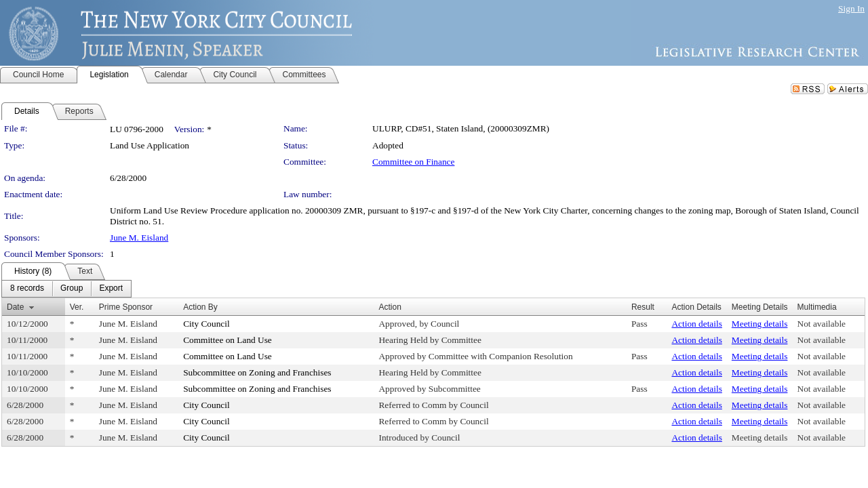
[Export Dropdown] (111, 289)
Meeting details (760, 324)
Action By (200, 307)
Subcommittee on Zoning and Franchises (257, 372)
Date (15, 307)
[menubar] (66, 289)
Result (643, 307)
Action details (696, 324)
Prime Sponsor (126, 307)
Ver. (77, 307)
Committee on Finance (413, 162)
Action (390, 307)
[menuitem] (27, 289)
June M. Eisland (139, 238)
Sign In (851, 8)
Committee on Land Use (228, 340)
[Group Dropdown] (72, 289)
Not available (822, 324)
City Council (206, 324)
